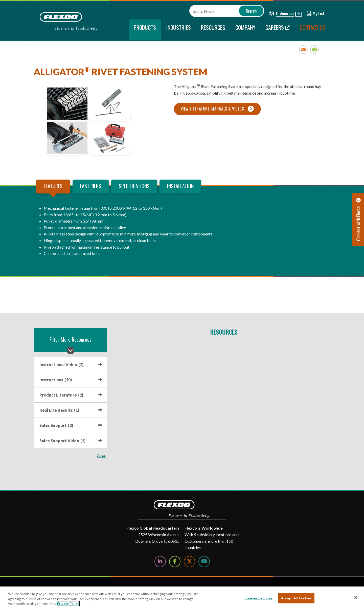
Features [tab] (53, 186)
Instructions (56, 380)
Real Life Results (59, 410)
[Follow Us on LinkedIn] (160, 562)
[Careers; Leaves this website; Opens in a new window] (278, 30)
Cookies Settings (258, 598)
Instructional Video (61, 365)
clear (101, 455)
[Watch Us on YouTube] (204, 562)
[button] (281, 14)
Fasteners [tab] (91, 186)
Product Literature (61, 395)
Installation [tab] (180, 186)
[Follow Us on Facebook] (175, 562)
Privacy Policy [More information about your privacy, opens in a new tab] (68, 604)
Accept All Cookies (296, 598)
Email (303, 49)
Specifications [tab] (134, 186)
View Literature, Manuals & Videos (212, 109)
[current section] (145, 30)
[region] (182, 598)
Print (315, 49)
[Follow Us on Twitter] (189, 562)
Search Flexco (203, 12)
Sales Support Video (62, 441)
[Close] (356, 597)
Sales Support (56, 425)
